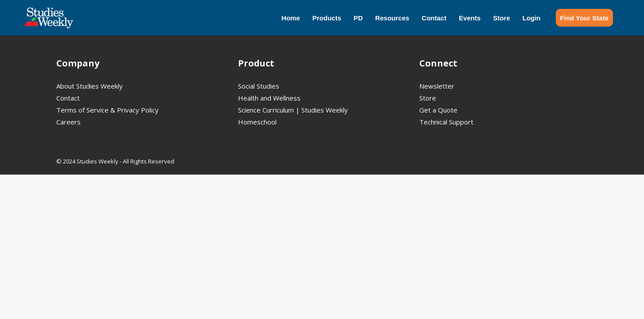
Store (428, 98)
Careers (68, 122)
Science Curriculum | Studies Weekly (293, 110)
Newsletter (437, 86)
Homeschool (257, 122)
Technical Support (446, 122)
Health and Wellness (269, 98)
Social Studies (259, 86)
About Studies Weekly (90, 86)
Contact (68, 98)
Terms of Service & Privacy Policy (107, 110)
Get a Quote (438, 110)
